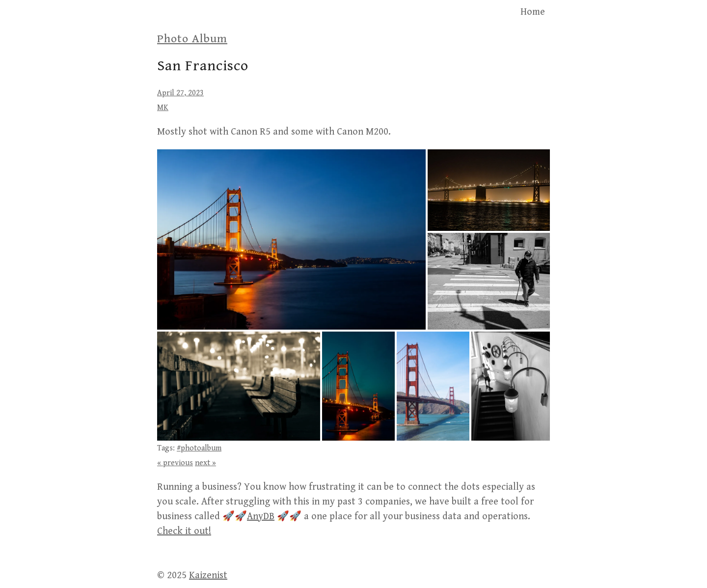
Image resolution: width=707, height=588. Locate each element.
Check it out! (184, 531)
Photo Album (192, 39)
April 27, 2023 (180, 93)
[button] (291, 239)
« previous (175, 463)
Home (533, 12)
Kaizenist (208, 575)
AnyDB (261, 517)
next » (205, 463)
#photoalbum (199, 448)
